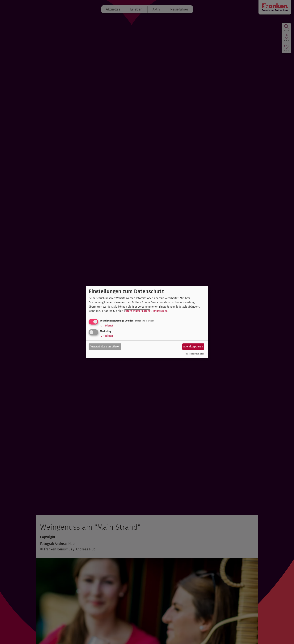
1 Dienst (107, 326)
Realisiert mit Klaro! (194, 354)
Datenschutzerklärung (137, 311)
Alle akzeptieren (193, 347)
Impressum (160, 311)
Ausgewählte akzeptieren (105, 347)
